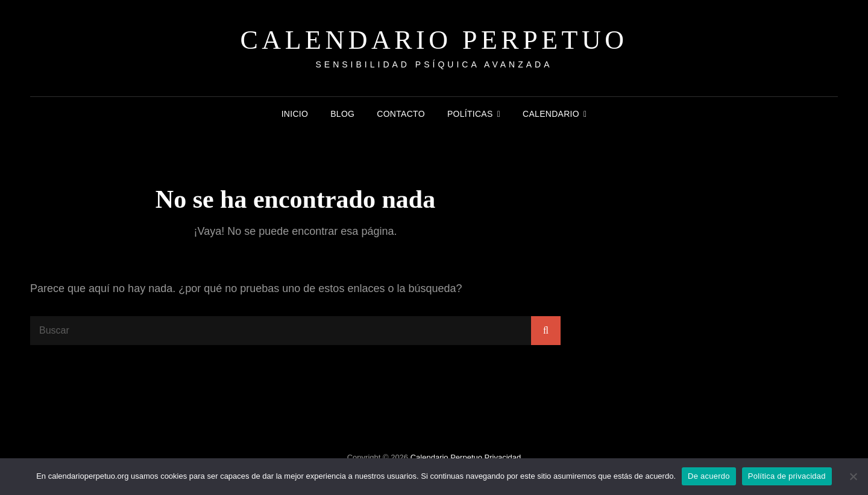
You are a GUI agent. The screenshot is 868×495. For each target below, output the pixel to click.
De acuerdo (709, 476)
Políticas (470, 114)
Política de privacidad (787, 476)
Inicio (295, 114)
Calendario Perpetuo (434, 40)
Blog (342, 114)
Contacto (401, 114)
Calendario (551, 114)
